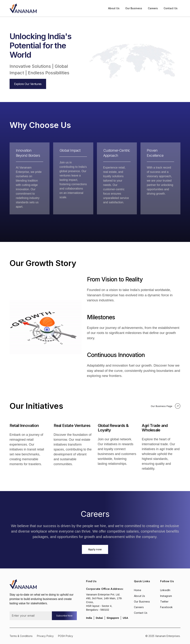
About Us (114, 8)
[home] (23, 8)
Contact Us (171, 8)
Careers (153, 8)
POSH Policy (66, 636)
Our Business (134, 8)
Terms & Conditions (21, 636)
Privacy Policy (45, 636)
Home (138, 590)
